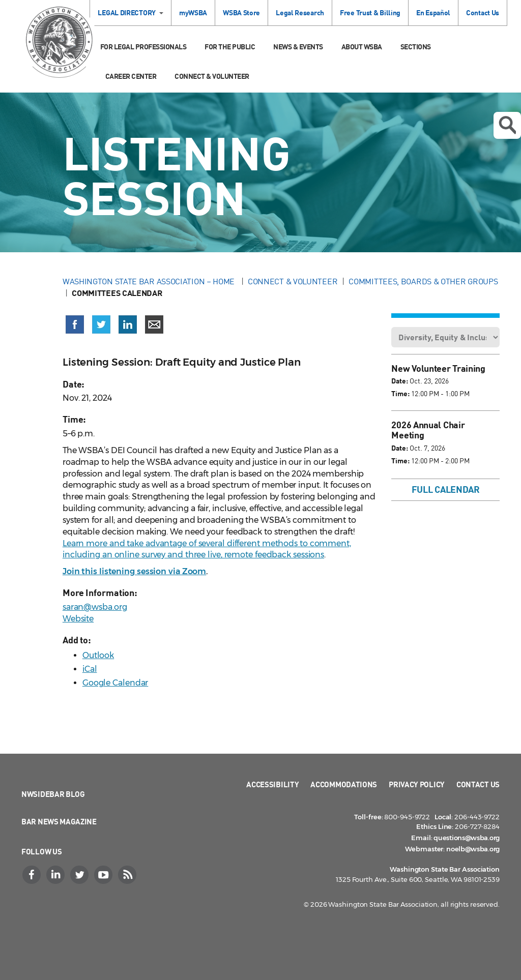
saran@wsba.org (95, 607)
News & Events (298, 47)
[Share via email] (154, 324)
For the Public (230, 47)
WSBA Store (241, 12)
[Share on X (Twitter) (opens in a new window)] (101, 324)
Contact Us (483, 12)
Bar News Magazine (59, 821)
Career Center (131, 76)
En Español (433, 12)
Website (78, 619)
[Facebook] (33, 875)
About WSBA (362, 47)
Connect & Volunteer (212, 76)
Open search (507, 125)
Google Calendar (115, 683)
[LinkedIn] (56, 875)
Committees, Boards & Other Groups (423, 281)
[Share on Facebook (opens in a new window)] (75, 324)
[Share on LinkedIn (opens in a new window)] (128, 324)
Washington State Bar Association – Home (150, 281)
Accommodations (344, 784)
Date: (400, 381)
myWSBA (193, 12)
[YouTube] (104, 875)
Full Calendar (446, 489)
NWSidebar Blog (53, 794)
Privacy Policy (417, 784)
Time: (400, 393)
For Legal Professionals (143, 47)
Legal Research (300, 12)
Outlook (98, 655)
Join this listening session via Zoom (134, 571)
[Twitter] (80, 875)
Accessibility (272, 784)
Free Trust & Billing (370, 12)
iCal (90, 669)
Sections (416, 47)
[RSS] (128, 875)
